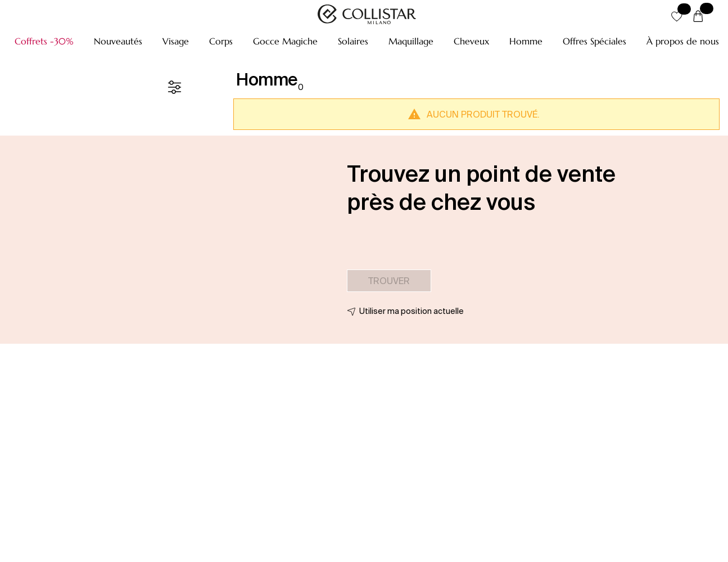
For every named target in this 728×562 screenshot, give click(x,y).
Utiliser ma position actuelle (412, 311)
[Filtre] (174, 87)
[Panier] (698, 17)
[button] (44, 41)
